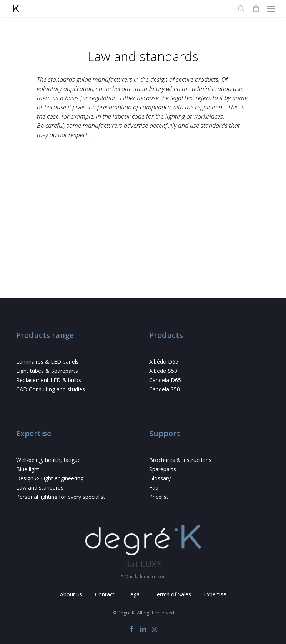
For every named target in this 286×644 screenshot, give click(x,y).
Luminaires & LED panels (47, 362)
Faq (154, 488)
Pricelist (159, 497)
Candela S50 (165, 389)
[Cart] (256, 8)
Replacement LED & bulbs (49, 380)
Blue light (28, 469)
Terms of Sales (172, 594)
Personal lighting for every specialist (61, 497)
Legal (134, 594)
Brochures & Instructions (180, 460)
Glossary (160, 478)
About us (71, 594)
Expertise (215, 594)
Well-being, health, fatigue (48, 460)
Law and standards (40, 488)
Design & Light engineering (50, 478)
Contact (105, 594)
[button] (271, 8)
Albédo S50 (163, 371)
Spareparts (163, 469)
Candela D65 (165, 380)
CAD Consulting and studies (51, 389)
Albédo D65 (164, 362)
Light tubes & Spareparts (47, 371)
